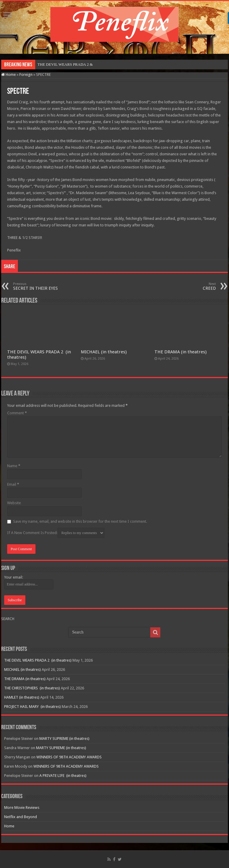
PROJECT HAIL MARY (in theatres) (33, 707)
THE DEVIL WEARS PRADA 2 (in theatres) (38, 660)
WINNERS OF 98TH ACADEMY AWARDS (69, 757)
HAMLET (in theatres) (22, 697)
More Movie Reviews (22, 808)
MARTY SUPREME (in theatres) (64, 739)
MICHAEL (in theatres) (104, 352)
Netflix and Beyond (21, 817)
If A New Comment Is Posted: (56, 533)
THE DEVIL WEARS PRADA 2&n (66, 64)
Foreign (26, 75)
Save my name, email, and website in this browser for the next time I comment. (80, 521)
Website (14, 503)
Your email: (14, 577)
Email (13, 484)
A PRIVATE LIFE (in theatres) (63, 776)
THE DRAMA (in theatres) (181, 352)
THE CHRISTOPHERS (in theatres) (32, 688)
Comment (17, 413)
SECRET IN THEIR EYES (44, 286)
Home (8, 75)
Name (14, 466)
